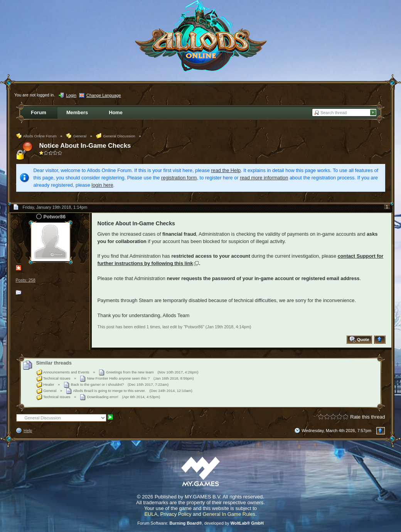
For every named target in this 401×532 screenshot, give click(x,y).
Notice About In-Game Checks (85, 146)
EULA (151, 514)
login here (102, 185)
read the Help (226, 170)
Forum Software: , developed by (200, 523)
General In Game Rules (229, 514)
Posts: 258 (26, 280)
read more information (264, 178)
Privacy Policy (176, 514)
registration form (179, 178)
